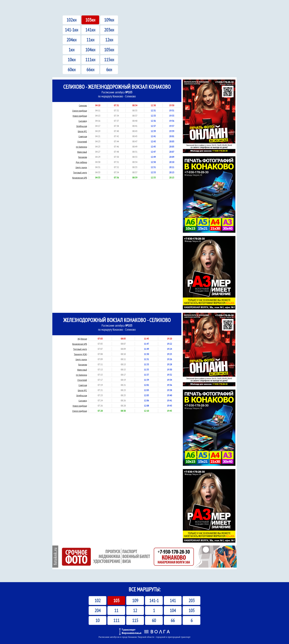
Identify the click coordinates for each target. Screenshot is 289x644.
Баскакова (83, 157)
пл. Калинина (81, 147)
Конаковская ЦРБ (80, 178)
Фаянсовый (82, 152)
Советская (83, 137)
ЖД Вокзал (82, 339)
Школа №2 (82, 131)
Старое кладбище (80, 111)
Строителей (82, 142)
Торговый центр (80, 173)
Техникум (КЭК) (80, 354)
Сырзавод (83, 121)
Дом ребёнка (81, 162)
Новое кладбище (80, 116)
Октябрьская (82, 126)
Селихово (83, 106)
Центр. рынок (81, 167)
